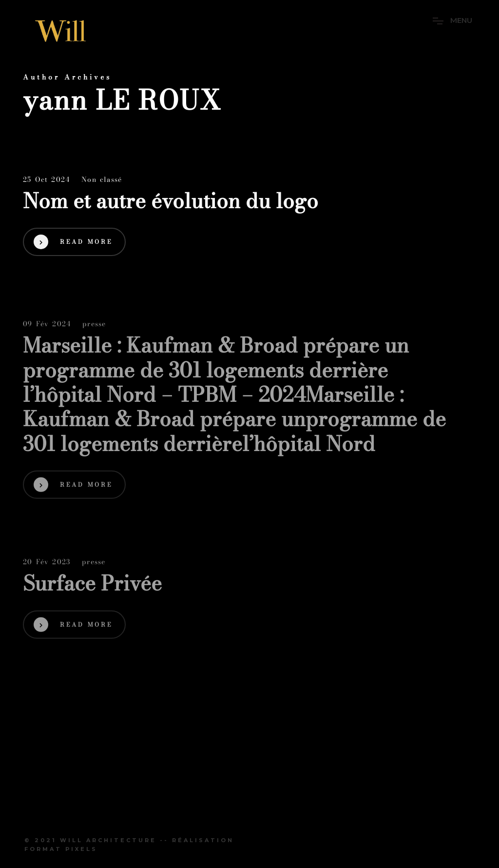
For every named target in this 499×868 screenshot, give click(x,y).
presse (94, 325)
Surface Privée (92, 585)
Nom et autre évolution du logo (173, 201)
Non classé (102, 180)
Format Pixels (61, 849)
